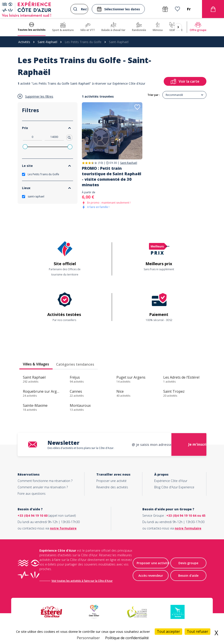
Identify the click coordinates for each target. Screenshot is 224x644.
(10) (100, 163)
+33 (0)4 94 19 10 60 (33, 515)
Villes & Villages (36, 364)
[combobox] (79, 9)
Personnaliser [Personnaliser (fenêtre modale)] (88, 638)
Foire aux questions (32, 493)
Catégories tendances (75, 364)
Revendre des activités (112, 487)
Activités (24, 42)
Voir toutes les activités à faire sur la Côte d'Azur (83, 581)
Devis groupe (188, 563)
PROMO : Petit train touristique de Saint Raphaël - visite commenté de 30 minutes (112, 176)
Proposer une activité (111, 481)
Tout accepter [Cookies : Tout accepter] (168, 631)
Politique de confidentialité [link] (127, 638)
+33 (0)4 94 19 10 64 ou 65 (186, 515)
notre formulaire (63, 528)
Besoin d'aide (188, 576)
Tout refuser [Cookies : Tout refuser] (197, 631)
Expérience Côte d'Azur (171, 481)
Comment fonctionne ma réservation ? (45, 481)
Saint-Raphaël (47, 42)
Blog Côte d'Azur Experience (174, 487)
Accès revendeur (151, 576)
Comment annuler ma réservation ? (43, 487)
